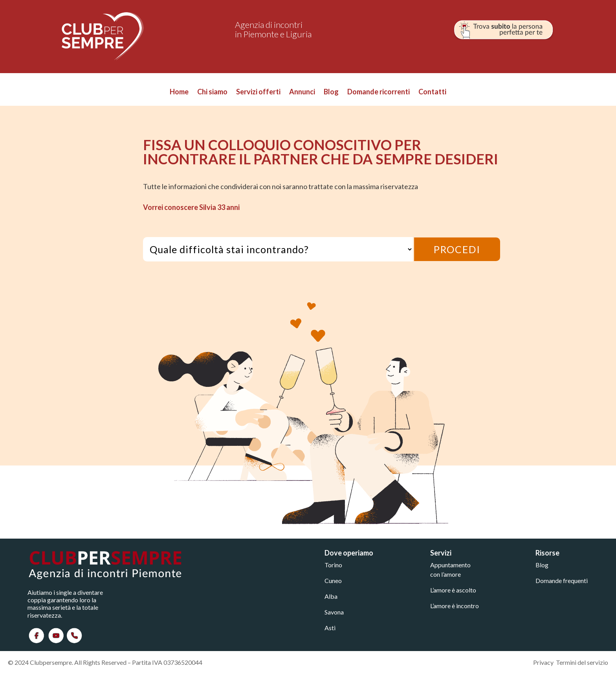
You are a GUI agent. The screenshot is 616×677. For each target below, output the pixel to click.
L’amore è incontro (455, 606)
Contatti (432, 92)
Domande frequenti (562, 580)
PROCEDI (457, 249)
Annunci (302, 92)
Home (179, 92)
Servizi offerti (258, 92)
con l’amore (445, 574)
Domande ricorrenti (379, 92)
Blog (331, 92)
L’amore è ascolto (453, 590)
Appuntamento (450, 565)
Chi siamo (212, 92)
